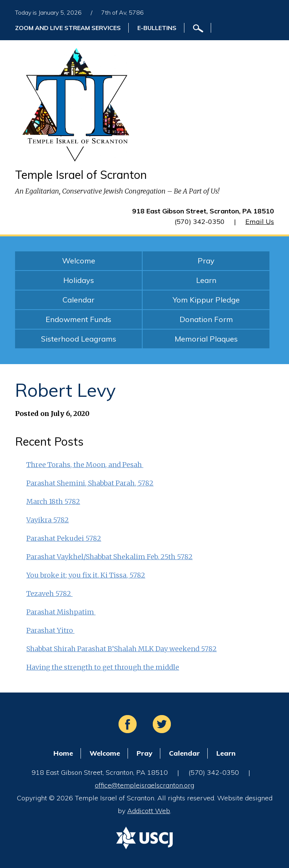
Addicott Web (149, 811)
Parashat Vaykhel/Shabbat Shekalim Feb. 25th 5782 (110, 557)
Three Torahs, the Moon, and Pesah (85, 465)
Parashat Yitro (50, 630)
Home (63, 753)
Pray (206, 261)
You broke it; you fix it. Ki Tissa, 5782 (86, 575)
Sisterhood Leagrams (79, 339)
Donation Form (206, 319)
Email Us (260, 222)
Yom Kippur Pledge (206, 300)
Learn (206, 280)
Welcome (79, 261)
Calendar (78, 300)
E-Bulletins (157, 28)
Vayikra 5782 (48, 520)
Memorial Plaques (206, 339)
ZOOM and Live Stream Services (68, 28)
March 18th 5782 (53, 501)
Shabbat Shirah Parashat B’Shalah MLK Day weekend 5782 (122, 649)
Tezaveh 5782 (49, 594)
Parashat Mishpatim (61, 612)
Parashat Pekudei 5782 (64, 538)
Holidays (79, 280)
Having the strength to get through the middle (103, 667)
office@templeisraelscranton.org (144, 785)
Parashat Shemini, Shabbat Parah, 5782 (90, 483)
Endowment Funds (78, 319)
